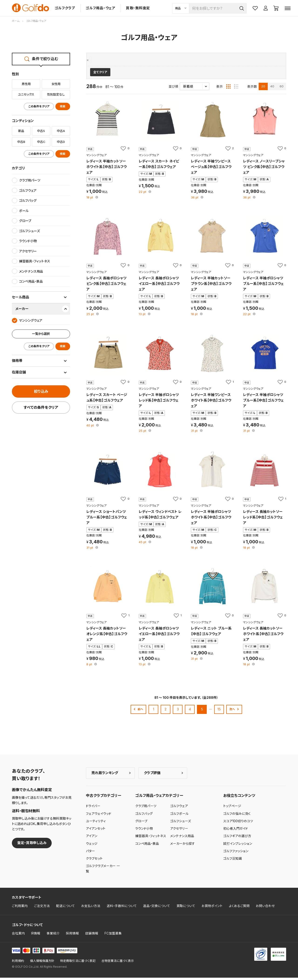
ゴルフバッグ (144, 816)
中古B (21, 142)
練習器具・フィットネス (151, 838)
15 (219, 711)
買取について (186, 908)
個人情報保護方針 (42, 963)
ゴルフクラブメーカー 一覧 (103, 871)
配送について (66, 908)
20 (263, 89)
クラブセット (94, 861)
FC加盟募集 (113, 935)
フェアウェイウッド (99, 816)
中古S (41, 131)
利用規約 (18, 963)
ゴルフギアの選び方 (237, 838)
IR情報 (36, 935)
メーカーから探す (183, 846)
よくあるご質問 (239, 908)
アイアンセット (96, 831)
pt (90, 200)
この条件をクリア (39, 106)
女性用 (56, 84)
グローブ (141, 823)
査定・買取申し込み (32, 845)
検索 (63, 106)
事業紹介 (53, 935)
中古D (61, 142)
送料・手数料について (122, 908)
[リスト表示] (236, 89)
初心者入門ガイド (236, 831)
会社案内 (18, 935)
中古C (41, 142)
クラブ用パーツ (146, 808)
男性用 (26, 84)
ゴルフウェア (179, 808)
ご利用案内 (20, 908)
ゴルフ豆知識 (233, 861)
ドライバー (93, 808)
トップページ (232, 808)
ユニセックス (26, 94)
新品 (21, 131)
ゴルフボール (179, 816)
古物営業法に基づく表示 (118, 963)
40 (272, 89)
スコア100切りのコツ (238, 823)
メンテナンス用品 (182, 838)
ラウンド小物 (144, 831)
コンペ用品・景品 (147, 846)
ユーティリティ (96, 823)
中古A (61, 131)
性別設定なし (56, 94)
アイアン (92, 838)
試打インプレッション (238, 846)
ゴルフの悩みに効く (237, 816)
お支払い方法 (91, 908)
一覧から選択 (41, 334)
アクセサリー (179, 831)
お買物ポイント (212, 908)
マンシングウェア (102, 60)
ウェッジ (92, 846)
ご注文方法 (42, 908)
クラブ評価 (152, 775)
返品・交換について (157, 908)
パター (90, 853)
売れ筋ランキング (105, 775)
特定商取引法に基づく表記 (78, 963)
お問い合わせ (265, 908)
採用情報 (72, 935)
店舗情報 (92, 935)
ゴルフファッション (236, 853)
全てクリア (100, 74)
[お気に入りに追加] (125, 151)
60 (282, 89)
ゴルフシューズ (181, 823)
